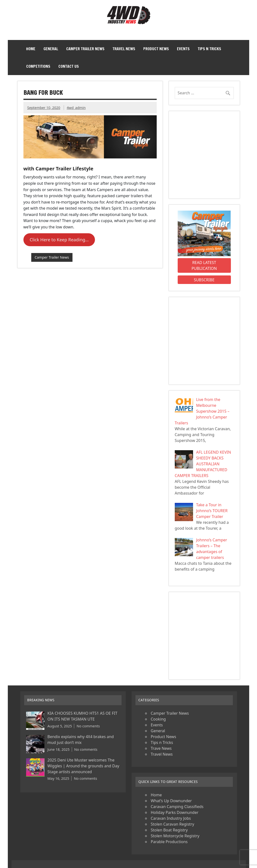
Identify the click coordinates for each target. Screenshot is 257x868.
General (51, 49)
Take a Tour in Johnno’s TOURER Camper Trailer (212, 511)
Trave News (161, 748)
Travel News (124, 49)
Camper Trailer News (85, 49)
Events (183, 49)
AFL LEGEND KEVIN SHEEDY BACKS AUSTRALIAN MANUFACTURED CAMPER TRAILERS (203, 464)
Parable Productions (169, 842)
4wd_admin (76, 108)
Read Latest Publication (204, 265)
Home (31, 49)
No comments (88, 726)
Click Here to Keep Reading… (59, 240)
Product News (156, 49)
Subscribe (204, 280)
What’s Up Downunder (171, 801)
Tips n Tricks (209, 49)
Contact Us (69, 66)
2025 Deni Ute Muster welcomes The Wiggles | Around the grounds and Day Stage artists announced (83, 766)
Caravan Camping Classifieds (177, 807)
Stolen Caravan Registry (173, 824)
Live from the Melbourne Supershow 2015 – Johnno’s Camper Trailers (202, 411)
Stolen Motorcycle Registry (175, 836)
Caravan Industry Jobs (171, 818)
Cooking (158, 719)
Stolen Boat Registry (169, 830)
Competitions (38, 66)
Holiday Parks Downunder (175, 812)
